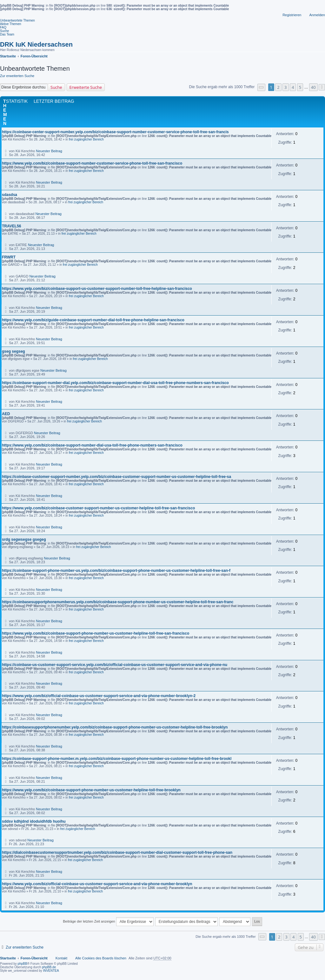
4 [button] (293, 87)
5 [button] (300, 87)
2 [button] (278, 87)
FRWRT (9, 257)
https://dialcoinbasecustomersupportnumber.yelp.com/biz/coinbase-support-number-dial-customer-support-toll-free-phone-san (117, 853)
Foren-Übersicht (34, 958)
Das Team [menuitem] (7, 34)
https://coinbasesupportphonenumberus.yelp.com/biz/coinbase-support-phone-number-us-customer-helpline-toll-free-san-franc (118, 602)
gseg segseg (13, 351)
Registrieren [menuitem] (292, 15)
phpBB (23, 964)
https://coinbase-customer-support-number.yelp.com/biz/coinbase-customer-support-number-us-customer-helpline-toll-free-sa (116, 477)
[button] (262, 87)
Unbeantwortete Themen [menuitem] (17, 20)
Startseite (8, 958)
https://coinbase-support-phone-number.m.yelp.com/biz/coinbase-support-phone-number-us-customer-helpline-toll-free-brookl (117, 759)
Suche (56, 87)
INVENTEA (51, 971)
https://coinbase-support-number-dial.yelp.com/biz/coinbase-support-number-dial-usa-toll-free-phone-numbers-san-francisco (115, 383)
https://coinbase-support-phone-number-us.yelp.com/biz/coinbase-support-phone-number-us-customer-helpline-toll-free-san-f (116, 571)
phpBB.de (49, 967)
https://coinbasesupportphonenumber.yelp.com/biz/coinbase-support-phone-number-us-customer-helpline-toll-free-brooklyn (115, 727)
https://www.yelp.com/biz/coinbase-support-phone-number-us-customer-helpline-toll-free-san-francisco (96, 633)
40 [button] (313, 87)
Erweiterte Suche (86, 87)
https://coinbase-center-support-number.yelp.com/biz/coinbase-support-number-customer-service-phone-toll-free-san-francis (115, 132)
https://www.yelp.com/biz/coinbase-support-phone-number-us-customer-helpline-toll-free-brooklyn (91, 790)
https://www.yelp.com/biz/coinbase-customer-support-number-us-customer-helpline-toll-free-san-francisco (98, 508)
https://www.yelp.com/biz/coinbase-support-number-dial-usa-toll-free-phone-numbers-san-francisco (92, 445)
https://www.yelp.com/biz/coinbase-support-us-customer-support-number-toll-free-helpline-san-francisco (97, 289)
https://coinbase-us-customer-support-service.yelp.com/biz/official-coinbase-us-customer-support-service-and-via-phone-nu (115, 665)
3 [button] (285, 87)
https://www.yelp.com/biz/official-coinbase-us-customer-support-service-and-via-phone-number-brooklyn (97, 884)
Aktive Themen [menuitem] (11, 24)
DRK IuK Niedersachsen (36, 44)
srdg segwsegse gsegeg (24, 539)
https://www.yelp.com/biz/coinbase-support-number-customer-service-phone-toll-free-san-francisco (92, 163)
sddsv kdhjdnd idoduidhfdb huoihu (34, 821)
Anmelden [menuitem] (317, 15)
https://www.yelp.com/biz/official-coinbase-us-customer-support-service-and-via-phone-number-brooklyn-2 (99, 696)
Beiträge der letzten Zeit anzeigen (108, 922)
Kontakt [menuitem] (61, 958)
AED (6, 414)
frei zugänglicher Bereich (86, 139)
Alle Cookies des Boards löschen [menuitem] (101, 958)
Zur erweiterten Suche (17, 76)
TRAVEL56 (11, 226)
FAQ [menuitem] (3, 27)
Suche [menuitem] (4, 31)
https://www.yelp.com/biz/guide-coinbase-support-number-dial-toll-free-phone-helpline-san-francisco (93, 320)
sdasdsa (10, 195)
